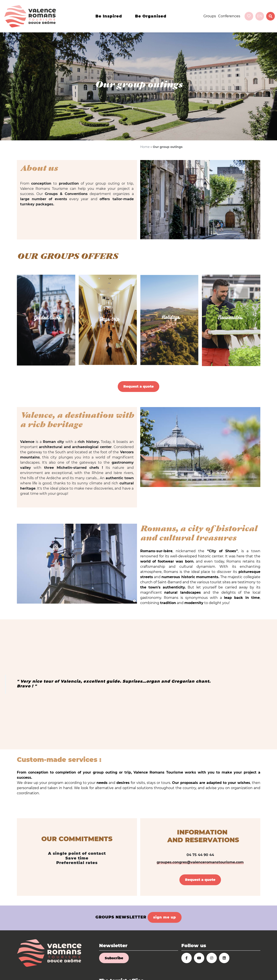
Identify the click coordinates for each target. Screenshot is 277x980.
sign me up (165, 917)
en (260, 16)
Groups (210, 16)
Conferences (229, 16)
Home (145, 147)
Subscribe (114, 958)
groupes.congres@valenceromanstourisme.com (200, 862)
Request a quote (138, 386)
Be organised (151, 16)
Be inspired (109, 16)
